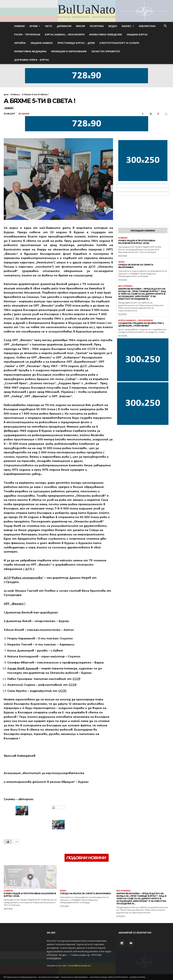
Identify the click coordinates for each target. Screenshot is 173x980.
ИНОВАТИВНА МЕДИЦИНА (30, 51)
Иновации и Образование (69, 51)
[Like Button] (8, 842)
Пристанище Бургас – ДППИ (76, 43)
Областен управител (106, 51)
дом (6, 94)
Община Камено (42, 43)
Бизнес (128, 26)
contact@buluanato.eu (79, 966)
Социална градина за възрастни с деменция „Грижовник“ (141, 324)
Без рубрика (125, 286)
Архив (35, 26)
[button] (165, 26)
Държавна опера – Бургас (32, 60)
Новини (19, 26)
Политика (97, 26)
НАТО (49, 26)
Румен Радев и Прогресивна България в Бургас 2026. (137, 242)
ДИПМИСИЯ (64, 26)
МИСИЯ (81, 26)
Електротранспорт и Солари (119, 43)
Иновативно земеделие (106, 34)
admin (25, 114)
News (121, 262)
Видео (113, 26)
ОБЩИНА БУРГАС (137, 34)
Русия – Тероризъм (27, 34)
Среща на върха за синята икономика (136, 266)
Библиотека (147, 26)
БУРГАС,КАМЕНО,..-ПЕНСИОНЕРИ (65, 34)
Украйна (20, 43)
